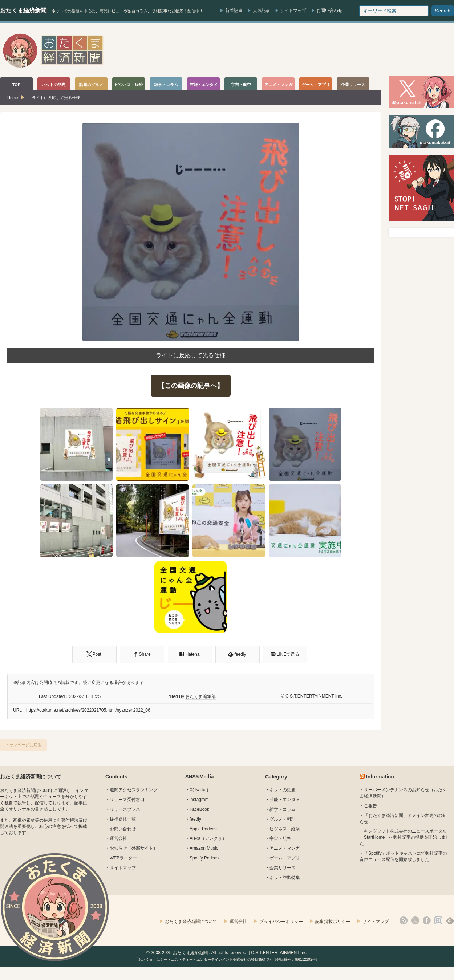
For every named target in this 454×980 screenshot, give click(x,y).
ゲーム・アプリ (285, 858)
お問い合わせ (329, 11)
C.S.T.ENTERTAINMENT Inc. (314, 696)
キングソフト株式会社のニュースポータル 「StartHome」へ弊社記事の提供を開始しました (405, 837)
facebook (427, 920)
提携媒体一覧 (123, 819)
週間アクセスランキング (134, 790)
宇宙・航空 (280, 838)
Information (380, 777)
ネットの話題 (283, 790)
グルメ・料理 (283, 819)
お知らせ (118, 848)
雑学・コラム (283, 809)
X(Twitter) (199, 790)
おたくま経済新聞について (31, 777)
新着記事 (234, 11)
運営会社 (118, 838)
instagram (199, 800)
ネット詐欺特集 (285, 878)
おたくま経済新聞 (23, 10)
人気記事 (262, 11)
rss (404, 920)
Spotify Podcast (205, 858)
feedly (195, 819)
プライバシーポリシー (281, 922)
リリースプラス (125, 809)
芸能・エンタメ (285, 800)
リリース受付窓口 (127, 800)
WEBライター (123, 858)
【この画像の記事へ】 (191, 386)
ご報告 (370, 806)
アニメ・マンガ (285, 848)
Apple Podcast (204, 829)
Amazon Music (204, 848)
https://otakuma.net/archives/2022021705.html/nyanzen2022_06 (88, 710)
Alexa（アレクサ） (208, 838)
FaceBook (199, 809)
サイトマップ (293, 11)
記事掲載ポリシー (333, 922)
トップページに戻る (23, 745)
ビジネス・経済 (285, 829)
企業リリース (283, 868)
